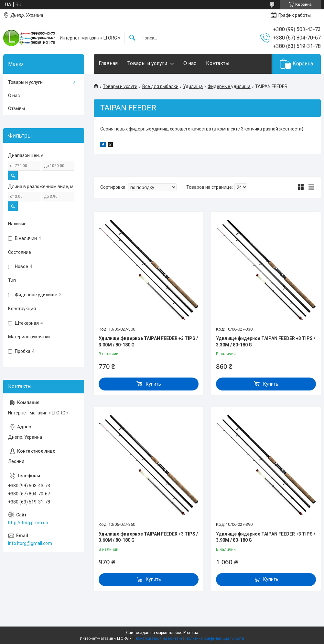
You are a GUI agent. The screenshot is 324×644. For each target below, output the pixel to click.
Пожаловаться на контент (158, 638)
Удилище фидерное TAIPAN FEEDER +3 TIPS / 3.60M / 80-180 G (148, 537)
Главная (108, 63)
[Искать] (132, 38)
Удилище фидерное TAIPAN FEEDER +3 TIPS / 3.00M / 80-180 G (148, 342)
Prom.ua (191, 633)
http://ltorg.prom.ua (28, 523)
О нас (190, 63)
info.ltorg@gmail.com (30, 543)
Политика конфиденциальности (215, 638)
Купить (153, 384)
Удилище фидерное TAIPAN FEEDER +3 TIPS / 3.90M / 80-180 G (266, 537)
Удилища (193, 86)
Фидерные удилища (229, 86)
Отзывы (16, 108)
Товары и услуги (147, 63)
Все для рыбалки (160, 86)
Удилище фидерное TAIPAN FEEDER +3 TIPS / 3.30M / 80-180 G (266, 342)
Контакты (218, 63)
